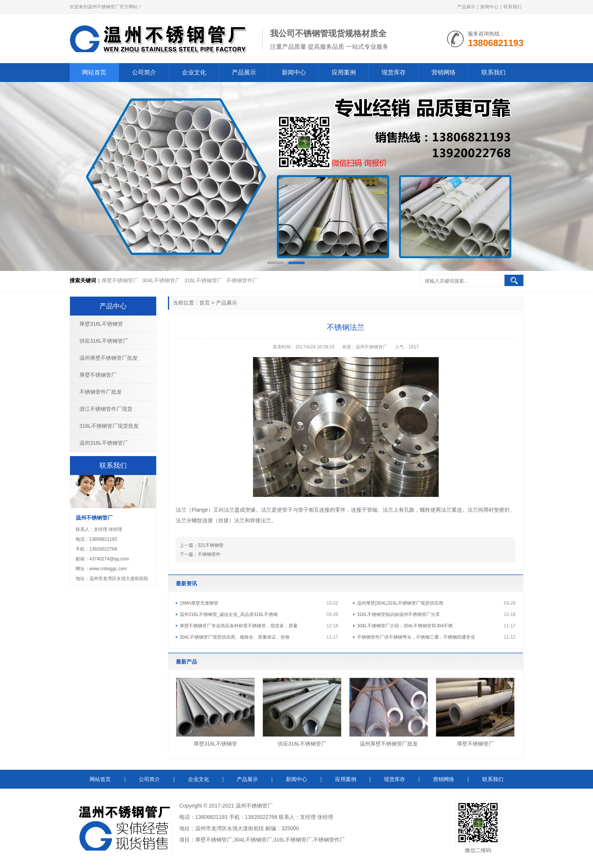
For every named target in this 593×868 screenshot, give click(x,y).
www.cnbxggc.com (108, 569)
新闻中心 (489, 7)
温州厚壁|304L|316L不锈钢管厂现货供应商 (400, 603)
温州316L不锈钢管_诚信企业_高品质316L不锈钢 (229, 614)
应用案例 (344, 72)
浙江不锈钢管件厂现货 (106, 409)
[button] (275, 263)
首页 (205, 303)
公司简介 (144, 72)
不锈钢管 (257, 806)
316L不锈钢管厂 (203, 280)
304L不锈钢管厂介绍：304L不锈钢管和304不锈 (405, 626)
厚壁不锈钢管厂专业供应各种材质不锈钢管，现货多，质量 (239, 626)
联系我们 (512, 7)
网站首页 (94, 72)
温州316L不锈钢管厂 (104, 443)
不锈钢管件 (209, 554)
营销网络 (444, 72)
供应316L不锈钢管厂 (302, 744)
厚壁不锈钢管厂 (120, 280)
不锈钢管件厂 (242, 280)
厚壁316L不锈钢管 (215, 744)
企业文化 (194, 72)
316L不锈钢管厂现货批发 (109, 426)
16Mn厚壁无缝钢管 (199, 603)
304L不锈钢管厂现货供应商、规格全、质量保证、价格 (235, 637)
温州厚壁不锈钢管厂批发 (389, 744)
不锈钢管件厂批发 (101, 392)
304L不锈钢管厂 (161, 280)
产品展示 (466, 7)
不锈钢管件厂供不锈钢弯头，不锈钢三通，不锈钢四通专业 (416, 637)
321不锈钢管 (211, 545)
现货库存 (394, 72)
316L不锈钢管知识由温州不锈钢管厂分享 (398, 614)
